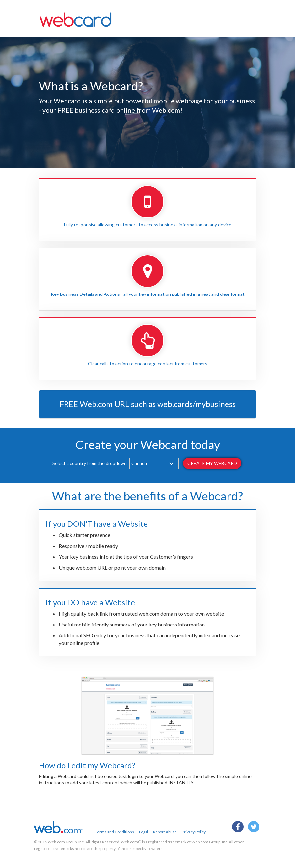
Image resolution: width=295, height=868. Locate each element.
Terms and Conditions (115, 832)
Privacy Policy (194, 832)
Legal (144, 832)
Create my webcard (212, 463)
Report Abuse (165, 832)
